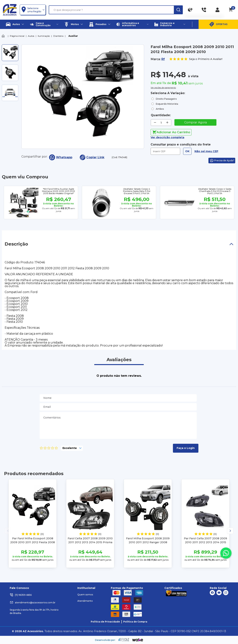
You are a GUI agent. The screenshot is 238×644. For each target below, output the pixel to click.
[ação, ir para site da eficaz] (124, 640)
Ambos (160, 109)
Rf (163, 59)
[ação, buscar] (178, 10)
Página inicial (17, 36)
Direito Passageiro (166, 99)
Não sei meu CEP (206, 151)
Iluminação (44, 36)
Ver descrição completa (167, 137)
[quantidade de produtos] (161, 123)
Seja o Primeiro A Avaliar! (196, 59)
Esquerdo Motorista (167, 104)
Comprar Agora (196, 122)
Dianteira (58, 36)
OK (187, 151)
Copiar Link (92, 157)
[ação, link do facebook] (212, 593)
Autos (31, 36)
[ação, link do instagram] (226, 593)
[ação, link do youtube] (219, 593)
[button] (230, 531)
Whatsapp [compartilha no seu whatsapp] (61, 157)
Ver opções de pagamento (163, 87)
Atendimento (85, 601)
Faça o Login (186, 448)
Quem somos (85, 595)
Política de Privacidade (105, 622)
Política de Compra (135, 622)
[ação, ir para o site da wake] (138, 640)
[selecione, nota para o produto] (72, 448)
